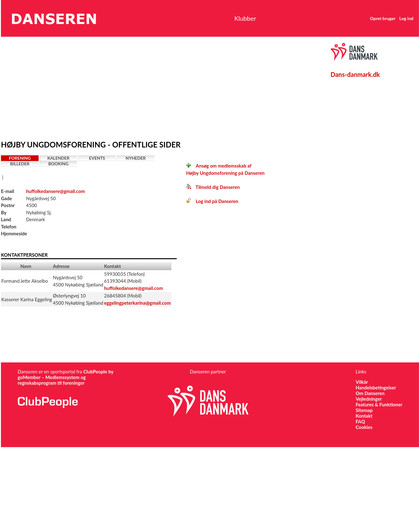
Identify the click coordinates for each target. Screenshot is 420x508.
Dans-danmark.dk (355, 74)
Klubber (245, 18)
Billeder (20, 164)
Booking (58, 164)
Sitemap (364, 410)
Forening (20, 158)
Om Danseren (370, 393)
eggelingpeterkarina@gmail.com (137, 303)
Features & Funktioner (379, 404)
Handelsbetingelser (376, 388)
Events (97, 158)
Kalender (59, 158)
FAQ (360, 421)
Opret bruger (383, 18)
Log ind (406, 18)
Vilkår (362, 382)
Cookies (364, 427)
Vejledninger (369, 399)
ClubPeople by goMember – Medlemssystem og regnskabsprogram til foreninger (65, 377)
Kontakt (364, 416)
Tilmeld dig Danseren (213, 187)
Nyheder (136, 158)
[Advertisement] (121, 87)
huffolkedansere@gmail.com (56, 191)
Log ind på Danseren (212, 201)
